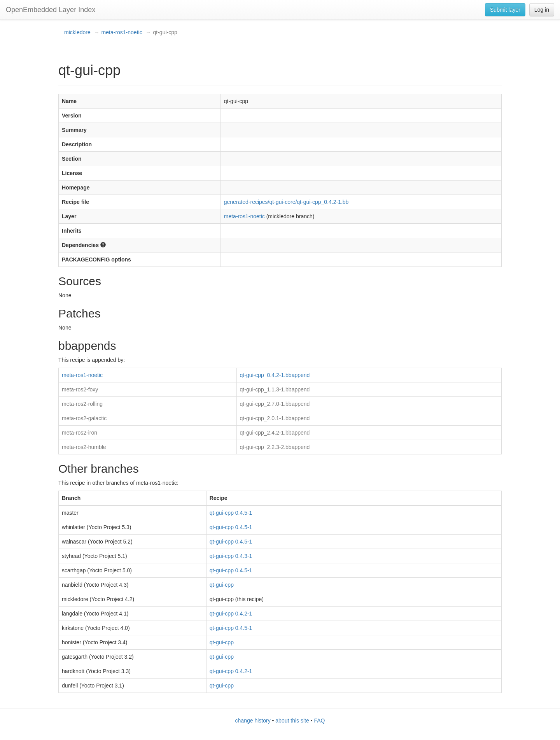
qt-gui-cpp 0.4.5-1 (231, 513)
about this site (292, 721)
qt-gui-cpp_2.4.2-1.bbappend (275, 433)
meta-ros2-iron (80, 433)
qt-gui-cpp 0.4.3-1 (231, 556)
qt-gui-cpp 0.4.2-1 (231, 614)
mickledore (77, 32)
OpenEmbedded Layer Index (51, 10)
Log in (542, 10)
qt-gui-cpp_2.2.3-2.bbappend (275, 447)
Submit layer (505, 10)
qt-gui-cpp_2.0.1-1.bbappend (275, 418)
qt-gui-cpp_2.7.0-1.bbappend (275, 404)
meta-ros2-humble (84, 447)
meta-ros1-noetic (122, 32)
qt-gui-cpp (222, 585)
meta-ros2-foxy (80, 389)
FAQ (319, 721)
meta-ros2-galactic (84, 418)
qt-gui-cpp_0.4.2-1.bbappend (275, 375)
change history (253, 721)
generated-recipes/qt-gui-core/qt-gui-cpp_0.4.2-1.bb (286, 202)
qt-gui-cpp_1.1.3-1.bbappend (275, 389)
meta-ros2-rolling (82, 404)
